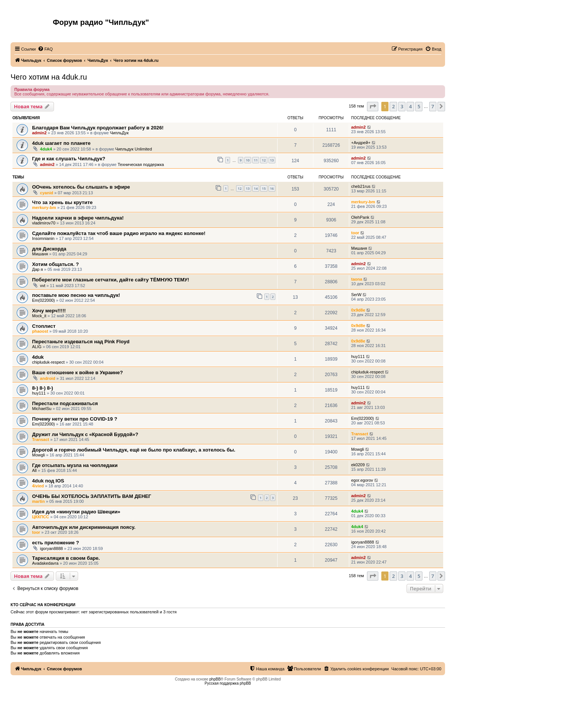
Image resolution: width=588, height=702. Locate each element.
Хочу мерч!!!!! (49, 311)
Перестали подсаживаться (65, 403)
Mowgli (38, 455)
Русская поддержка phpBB (228, 683)
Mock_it (39, 316)
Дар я (38, 269)
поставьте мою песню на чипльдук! (76, 295)
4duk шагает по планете (61, 143)
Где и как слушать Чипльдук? (69, 159)
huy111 (358, 356)
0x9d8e (358, 310)
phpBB (215, 679)
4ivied (38, 486)
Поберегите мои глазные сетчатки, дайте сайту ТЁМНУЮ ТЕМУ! (111, 280)
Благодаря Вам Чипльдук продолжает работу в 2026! (98, 128)
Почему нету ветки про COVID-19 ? (75, 419)
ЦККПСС (41, 517)
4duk (38, 357)
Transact (41, 439)
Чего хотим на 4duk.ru (49, 77)
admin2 (39, 133)
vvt (43, 286)
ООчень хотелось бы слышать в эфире (81, 187)
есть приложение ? (56, 543)
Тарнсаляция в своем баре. (66, 558)
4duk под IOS (48, 481)
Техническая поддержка (141, 164)
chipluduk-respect (48, 362)
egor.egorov (362, 480)
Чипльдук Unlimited (134, 149)
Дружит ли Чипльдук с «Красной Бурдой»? (85, 434)
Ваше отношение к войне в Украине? (78, 373)
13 (272, 160)
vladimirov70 (44, 223)
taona (357, 279)
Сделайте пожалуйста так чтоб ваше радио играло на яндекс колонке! (119, 233)
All (34, 470)
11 (256, 160)
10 (248, 160)
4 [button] (410, 106)
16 (272, 188)
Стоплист (44, 326)
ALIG (37, 347)
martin (38, 501)
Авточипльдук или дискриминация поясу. (84, 527)
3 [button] (402, 106)
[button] (373, 106)
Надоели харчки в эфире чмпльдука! (78, 218)
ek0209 (358, 465)
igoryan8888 (51, 548)
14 (256, 188)
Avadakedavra (45, 563)
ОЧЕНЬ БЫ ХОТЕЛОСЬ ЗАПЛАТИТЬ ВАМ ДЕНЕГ (92, 496)
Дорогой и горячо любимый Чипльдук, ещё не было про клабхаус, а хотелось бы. (134, 450)
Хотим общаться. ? (55, 264)
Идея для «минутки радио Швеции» (76, 512)
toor (355, 233)
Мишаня (40, 254)
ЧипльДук (119, 133)
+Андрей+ (361, 143)
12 (264, 160)
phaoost (40, 331)
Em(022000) (44, 300)
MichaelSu (42, 409)
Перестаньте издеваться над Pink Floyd (81, 342)
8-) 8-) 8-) (43, 388)
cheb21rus (361, 186)
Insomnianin (43, 238)
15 (264, 188)
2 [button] (393, 106)
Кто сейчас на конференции (43, 605)
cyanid (47, 193)
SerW (356, 295)
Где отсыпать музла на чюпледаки (75, 465)
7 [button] (433, 106)
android (48, 378)
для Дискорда (49, 249)
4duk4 (46, 149)
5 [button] (419, 106)
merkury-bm (44, 207)
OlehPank (360, 217)
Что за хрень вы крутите (62, 202)
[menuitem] (45, 49)
